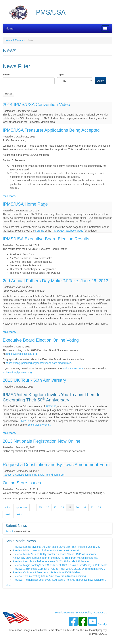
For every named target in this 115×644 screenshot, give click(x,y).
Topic (60, 75)
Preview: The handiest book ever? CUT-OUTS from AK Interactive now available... (59, 580)
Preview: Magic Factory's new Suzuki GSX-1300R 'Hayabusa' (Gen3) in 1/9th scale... (61, 565)
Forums (40, 231)
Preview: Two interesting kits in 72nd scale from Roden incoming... (50, 576)
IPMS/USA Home (64, 613)
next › (8, 514)
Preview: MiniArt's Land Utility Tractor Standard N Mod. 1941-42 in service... (56, 554)
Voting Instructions (73, 368)
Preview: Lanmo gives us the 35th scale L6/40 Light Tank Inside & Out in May (56, 547)
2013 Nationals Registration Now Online (42, 441)
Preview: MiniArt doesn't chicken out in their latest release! (46, 550)
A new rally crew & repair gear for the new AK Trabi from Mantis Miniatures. (55, 558)
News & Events (14, 40)
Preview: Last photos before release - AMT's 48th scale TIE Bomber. (51, 561)
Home (10, 28)
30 (77, 507)
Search (7, 75)
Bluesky (102, 624)
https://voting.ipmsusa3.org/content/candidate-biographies (38, 363)
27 (55, 507)
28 (62, 507)
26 (48, 507)
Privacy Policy (84, 613)
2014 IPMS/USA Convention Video (36, 104)
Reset (8, 94)
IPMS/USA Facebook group (67, 231)
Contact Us (100, 613)
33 (99, 507)
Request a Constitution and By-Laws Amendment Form (56, 465)
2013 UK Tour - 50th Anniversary (34, 380)
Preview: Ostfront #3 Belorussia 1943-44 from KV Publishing (47, 572)
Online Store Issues (22, 483)
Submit (9, 531)
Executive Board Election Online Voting (41, 340)
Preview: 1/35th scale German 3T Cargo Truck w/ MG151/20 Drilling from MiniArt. (59, 569)
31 (85, 507)
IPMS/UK (51, 406)
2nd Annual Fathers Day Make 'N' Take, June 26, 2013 (55, 281)
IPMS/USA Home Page (25, 204)
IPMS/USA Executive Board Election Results (46, 239)
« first (8, 507)
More (8, 585)
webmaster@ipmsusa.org (17, 372)
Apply (100, 81)
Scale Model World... (39, 425)
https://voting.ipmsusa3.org (21, 354)
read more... (10, 196)
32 (92, 507)
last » (19, 514)
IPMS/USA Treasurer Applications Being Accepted (51, 130)
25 (40, 507)
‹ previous (21, 507)
